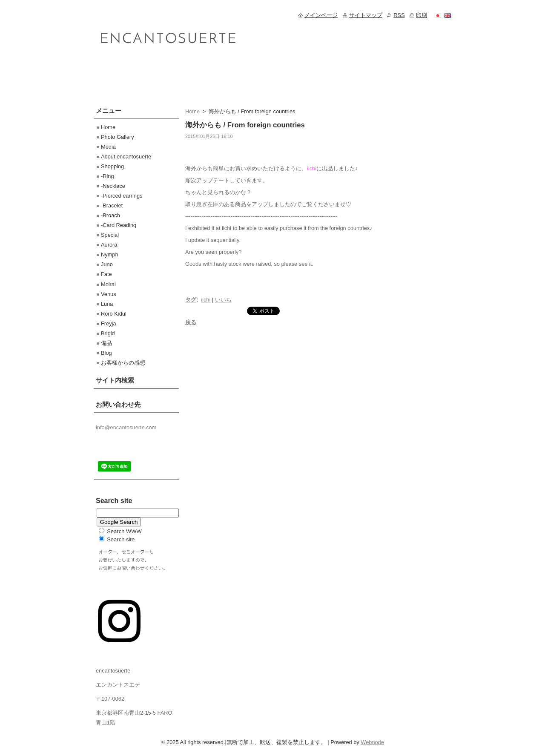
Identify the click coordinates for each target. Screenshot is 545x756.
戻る (191, 322)
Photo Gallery (118, 137)
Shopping (112, 166)
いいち (223, 300)
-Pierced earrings (122, 196)
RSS (399, 15)
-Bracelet (112, 206)
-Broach (110, 215)
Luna (107, 304)
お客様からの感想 (123, 363)
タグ (191, 300)
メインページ (321, 15)
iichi (206, 300)
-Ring (108, 176)
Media (108, 147)
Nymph (110, 254)
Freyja (109, 323)
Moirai (108, 284)
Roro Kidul (114, 314)
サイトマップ (366, 15)
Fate (106, 274)
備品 (106, 343)
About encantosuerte (126, 157)
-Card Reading (119, 225)
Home (192, 111)
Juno (107, 264)
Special (110, 235)
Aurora (109, 245)
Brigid (108, 333)
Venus (109, 294)
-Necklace (113, 186)
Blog (106, 353)
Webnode (372, 742)
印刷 (422, 15)
